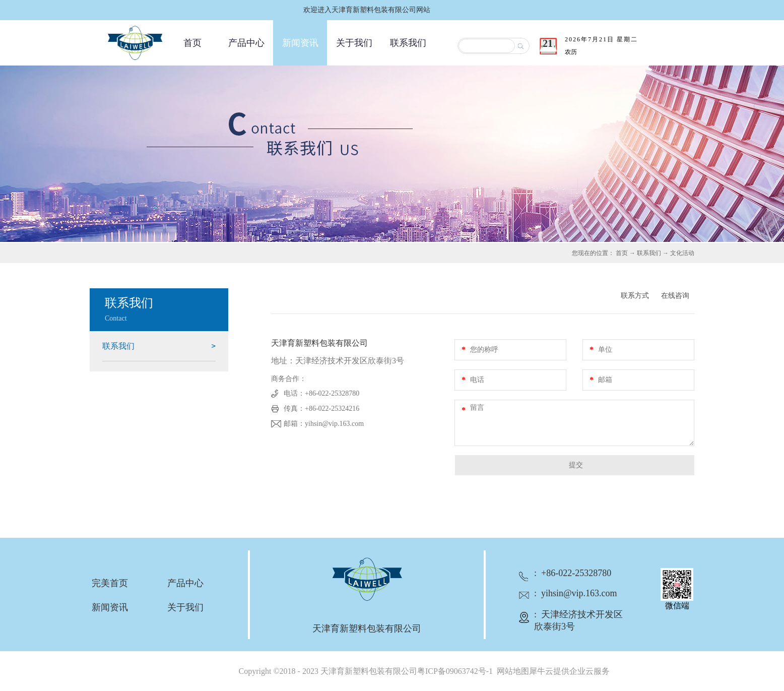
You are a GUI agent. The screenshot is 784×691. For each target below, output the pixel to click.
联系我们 (649, 253)
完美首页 (110, 583)
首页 (192, 43)
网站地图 (511, 671)
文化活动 (682, 253)
